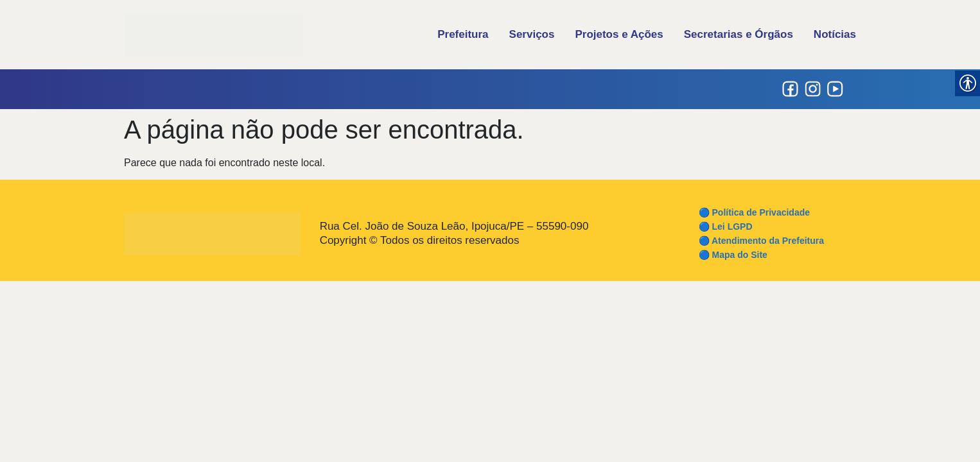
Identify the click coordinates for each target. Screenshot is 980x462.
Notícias (835, 34)
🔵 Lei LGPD (726, 227)
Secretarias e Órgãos (739, 34)
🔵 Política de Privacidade (754, 212)
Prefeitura (463, 34)
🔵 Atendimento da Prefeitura (761, 241)
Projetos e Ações (619, 34)
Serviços (532, 34)
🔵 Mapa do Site (733, 255)
